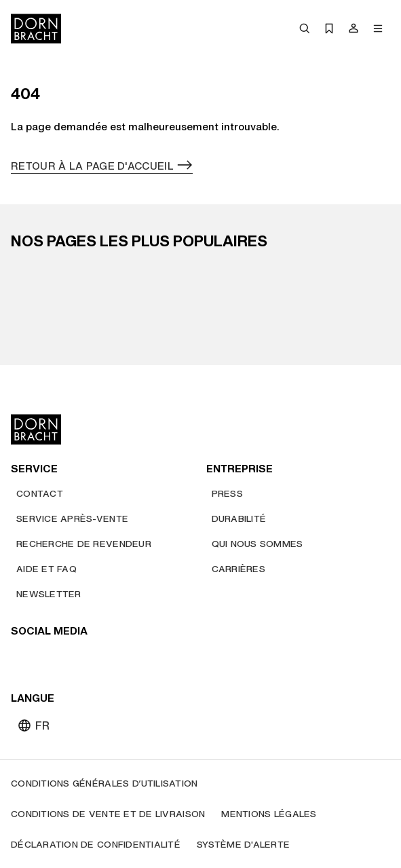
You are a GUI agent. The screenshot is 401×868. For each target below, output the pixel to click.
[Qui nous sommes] (257, 544)
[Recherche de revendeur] (84, 544)
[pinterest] (72, 659)
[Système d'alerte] (243, 845)
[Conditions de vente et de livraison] (108, 814)
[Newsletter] (49, 594)
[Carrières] (238, 569)
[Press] (227, 494)
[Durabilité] (239, 519)
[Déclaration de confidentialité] (96, 845)
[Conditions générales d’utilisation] (104, 784)
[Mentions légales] (269, 814)
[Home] (36, 29)
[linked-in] (121, 659)
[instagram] (47, 659)
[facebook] (96, 659)
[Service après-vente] (72, 519)
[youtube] (23, 659)
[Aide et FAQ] (46, 569)
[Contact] (40, 494)
